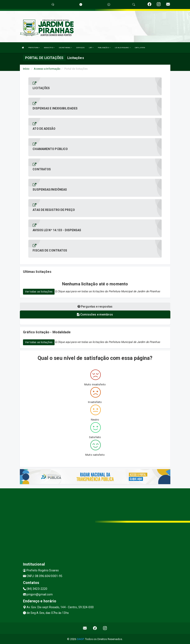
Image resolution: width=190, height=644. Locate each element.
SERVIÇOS (80, 48)
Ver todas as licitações (39, 292)
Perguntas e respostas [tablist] (95, 307)
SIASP (80, 639)
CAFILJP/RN (140, 48)
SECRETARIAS (65, 48)
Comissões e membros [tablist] (95, 314)
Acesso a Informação (47, 69)
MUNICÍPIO (49, 48)
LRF (91, 48)
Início (26, 69)
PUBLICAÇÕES (104, 48)
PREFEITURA (34, 48)
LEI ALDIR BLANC (123, 48)
